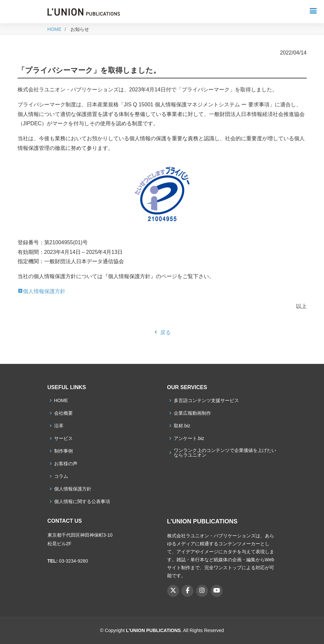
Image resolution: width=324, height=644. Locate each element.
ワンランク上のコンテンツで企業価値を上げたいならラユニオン (225, 453)
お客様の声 (66, 464)
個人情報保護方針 (42, 291)
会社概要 (63, 413)
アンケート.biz (189, 438)
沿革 (59, 426)
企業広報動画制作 (192, 413)
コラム (61, 476)
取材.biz (182, 426)
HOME (54, 29)
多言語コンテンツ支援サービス (206, 400)
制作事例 (63, 451)
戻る (162, 332)
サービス (63, 438)
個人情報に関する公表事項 (82, 501)
